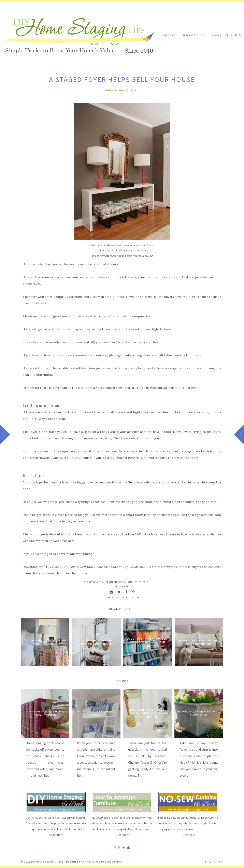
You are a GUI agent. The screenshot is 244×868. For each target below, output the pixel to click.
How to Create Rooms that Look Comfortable (199, 642)
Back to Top (214, 862)
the (65, 541)
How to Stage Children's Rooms (96, 713)
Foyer (136, 597)
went (26, 541)
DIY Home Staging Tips (47, 862)
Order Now (56, 835)
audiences (214, 534)
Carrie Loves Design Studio (102, 862)
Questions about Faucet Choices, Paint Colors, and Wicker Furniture (147, 713)
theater (200, 534)
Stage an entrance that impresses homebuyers (96, 642)
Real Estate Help (194, 35)
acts (71, 541)
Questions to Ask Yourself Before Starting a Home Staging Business (148, 642)
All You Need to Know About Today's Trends (45, 642)
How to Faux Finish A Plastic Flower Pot (199, 713)
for (33, 541)
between (55, 541)
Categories (169, 35)
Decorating (123, 597)
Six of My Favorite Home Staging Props (45, 713)
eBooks (216, 35)
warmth (42, 541)
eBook (57, 567)
